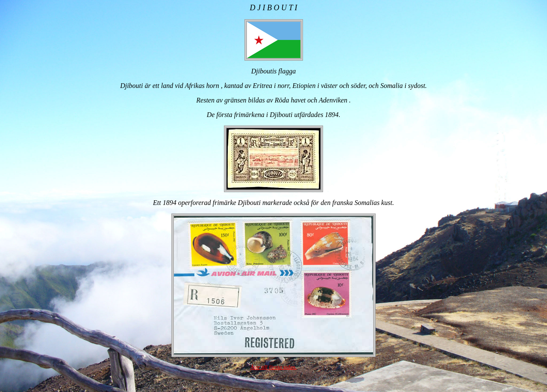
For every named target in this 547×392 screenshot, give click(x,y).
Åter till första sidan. (273, 367)
